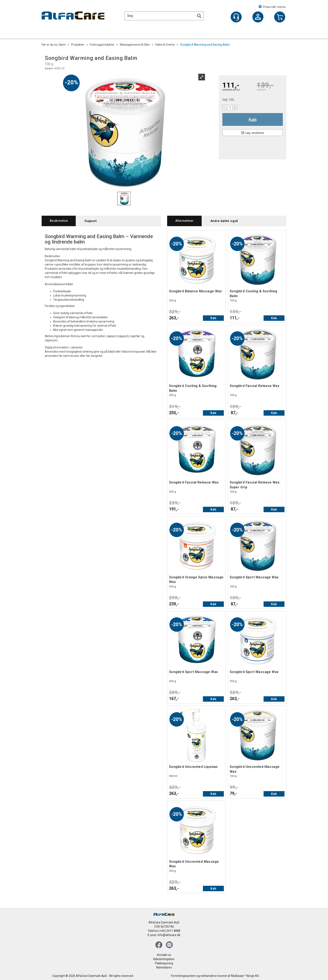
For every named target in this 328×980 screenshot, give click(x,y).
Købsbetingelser (164, 959)
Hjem (62, 45)
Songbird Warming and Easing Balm (205, 45)
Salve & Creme (165, 45)
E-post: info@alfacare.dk (164, 935)
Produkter (78, 45)
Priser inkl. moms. (272, 7)
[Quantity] (230, 107)
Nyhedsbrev (164, 967)
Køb (253, 120)
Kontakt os (164, 955)
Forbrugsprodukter (102, 45)
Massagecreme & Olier (135, 45)
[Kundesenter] (236, 17)
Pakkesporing (164, 963)
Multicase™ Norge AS (245, 976)
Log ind (258, 17)
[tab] (59, 221)
